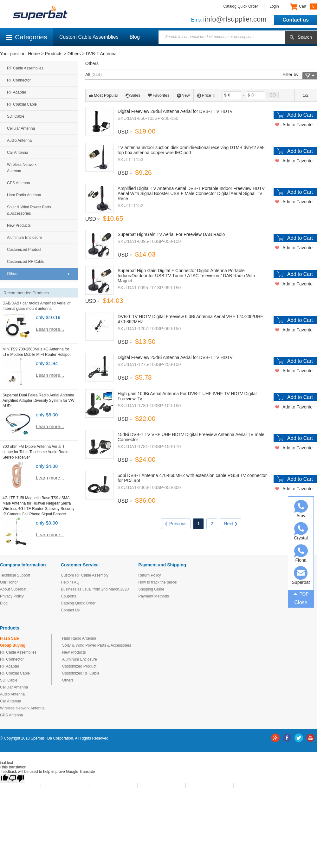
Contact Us (70, 610)
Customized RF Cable (26, 262)
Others (74, 54)
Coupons (68, 596)
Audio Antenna (19, 140)
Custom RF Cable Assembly (85, 575)
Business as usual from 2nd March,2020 (95, 589)
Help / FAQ (70, 582)
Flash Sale (9, 638)
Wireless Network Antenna (22, 168)
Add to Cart (300, 115)
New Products (19, 225)
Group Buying (13, 645)
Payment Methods (154, 596)
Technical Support (15, 575)
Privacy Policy (12, 596)
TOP (301, 593)
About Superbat (13, 589)
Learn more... (50, 329)
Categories (26, 37)
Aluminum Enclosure (24, 238)
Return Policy (149, 575)
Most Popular (104, 95)
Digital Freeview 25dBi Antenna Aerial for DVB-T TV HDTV (175, 357)
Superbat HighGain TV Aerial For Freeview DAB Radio (171, 234)
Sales (133, 95)
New (183, 95)
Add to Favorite (298, 125)
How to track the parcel (158, 582)
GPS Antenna (19, 183)
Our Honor (9, 582)
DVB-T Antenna (101, 54)
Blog (135, 37)
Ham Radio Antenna (24, 195)
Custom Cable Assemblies (89, 37)
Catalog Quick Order (241, 6)
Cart (304, 7)
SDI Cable (16, 116)
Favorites (158, 95)
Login (274, 6)
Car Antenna (18, 153)
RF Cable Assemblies (25, 68)
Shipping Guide (151, 589)
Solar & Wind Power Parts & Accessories (29, 210)
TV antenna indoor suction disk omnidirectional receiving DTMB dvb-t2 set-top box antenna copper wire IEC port (191, 150)
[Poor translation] (16, 778)
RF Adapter (17, 92)
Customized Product (24, 250)
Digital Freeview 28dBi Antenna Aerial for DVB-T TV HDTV (175, 111)
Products (54, 54)
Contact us (296, 20)
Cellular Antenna (21, 128)
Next (230, 524)
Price (206, 95)
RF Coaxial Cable (22, 104)
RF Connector (19, 80)
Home (34, 54)
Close (301, 602)
